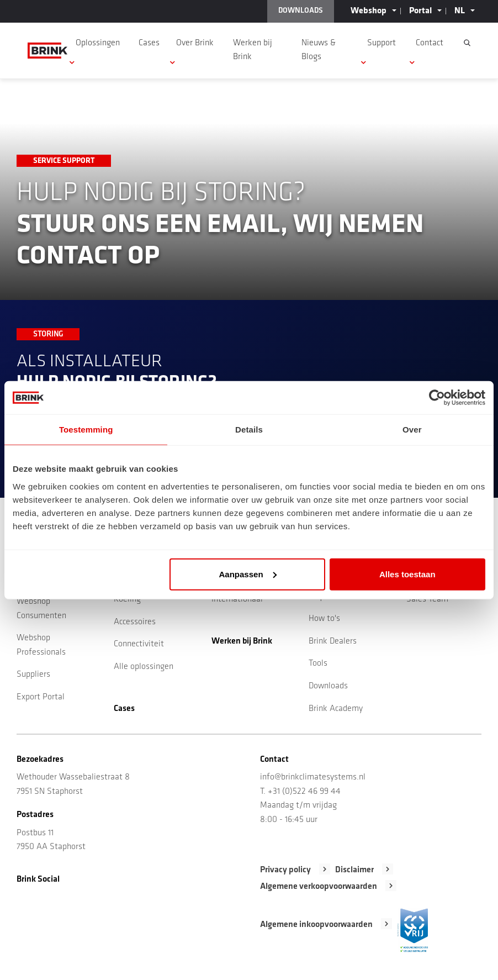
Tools (318, 663)
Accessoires (135, 622)
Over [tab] (412, 430)
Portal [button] (420, 11)
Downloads (328, 686)
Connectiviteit (139, 644)
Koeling (127, 599)
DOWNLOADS (301, 11)
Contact (430, 43)
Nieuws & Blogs (319, 50)
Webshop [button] (369, 11)
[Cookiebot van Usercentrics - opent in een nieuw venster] (437, 398)
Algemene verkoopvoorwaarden (319, 887)
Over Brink (195, 43)
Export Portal (41, 697)
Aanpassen (248, 574)
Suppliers (33, 675)
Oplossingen (98, 43)
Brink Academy (336, 709)
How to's (324, 619)
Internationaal (237, 599)
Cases (149, 43)
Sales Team (427, 599)
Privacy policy (285, 870)
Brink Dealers (333, 641)
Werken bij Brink (253, 50)
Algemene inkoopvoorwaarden (316, 925)
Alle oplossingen (144, 667)
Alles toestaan (407, 574)
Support (382, 43)
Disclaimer (354, 870)
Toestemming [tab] (86, 430)
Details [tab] (249, 430)
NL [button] (460, 11)
